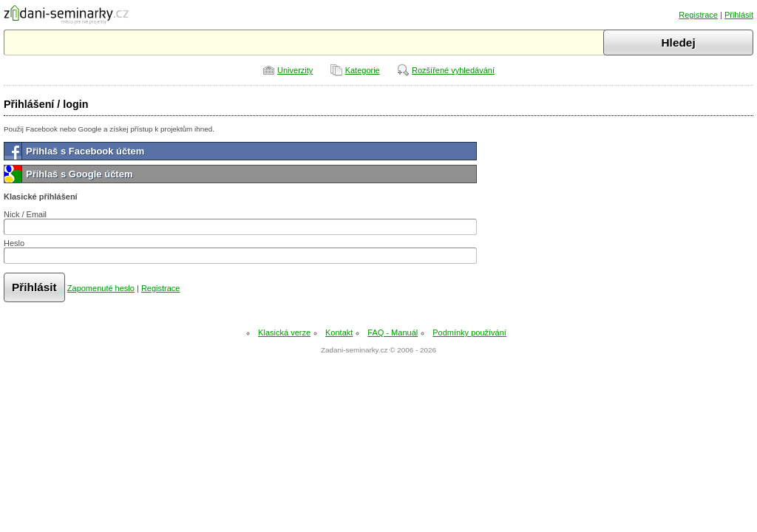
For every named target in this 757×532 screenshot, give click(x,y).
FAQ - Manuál (393, 332)
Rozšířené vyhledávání (453, 70)
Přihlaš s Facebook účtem (85, 151)
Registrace (698, 15)
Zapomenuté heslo (101, 288)
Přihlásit (739, 15)
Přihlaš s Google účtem (79, 174)
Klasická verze (284, 332)
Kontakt (339, 332)
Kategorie (363, 70)
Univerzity (295, 70)
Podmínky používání (469, 332)
